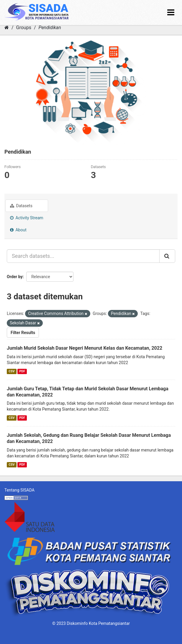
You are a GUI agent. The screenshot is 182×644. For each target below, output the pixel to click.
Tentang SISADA (19, 490)
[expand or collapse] (171, 13)
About (18, 230)
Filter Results (23, 333)
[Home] (7, 28)
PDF (22, 371)
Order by (15, 277)
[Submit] (167, 256)
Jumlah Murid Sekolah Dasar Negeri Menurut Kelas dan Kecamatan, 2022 (85, 348)
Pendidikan (50, 28)
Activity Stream (27, 218)
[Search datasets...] (83, 256)
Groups (24, 28)
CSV (12, 371)
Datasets (21, 206)
